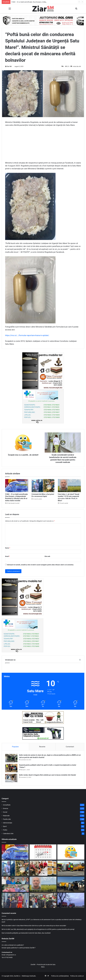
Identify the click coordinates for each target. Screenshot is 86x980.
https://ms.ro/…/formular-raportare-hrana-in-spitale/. (27, 335)
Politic (5, 830)
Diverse (6, 808)
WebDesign (25, 976)
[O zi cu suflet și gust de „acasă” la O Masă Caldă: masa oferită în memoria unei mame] (43, 868)
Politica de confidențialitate (60, 976)
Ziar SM (9, 66)
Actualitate (7, 805)
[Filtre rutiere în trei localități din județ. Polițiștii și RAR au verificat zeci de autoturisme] (71, 884)
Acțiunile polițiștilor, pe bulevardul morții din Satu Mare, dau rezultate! (28, 933)
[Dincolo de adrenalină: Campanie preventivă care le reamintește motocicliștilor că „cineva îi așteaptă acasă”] (43, 900)
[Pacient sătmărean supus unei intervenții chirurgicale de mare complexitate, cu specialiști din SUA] (15, 884)
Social (5, 812)
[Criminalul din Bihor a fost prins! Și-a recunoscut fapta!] (43, 486)
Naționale (6, 816)
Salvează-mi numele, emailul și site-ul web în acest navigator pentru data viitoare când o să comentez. (40, 565)
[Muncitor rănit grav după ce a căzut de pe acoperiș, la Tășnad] (15, 900)
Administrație (8, 823)
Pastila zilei (7, 819)
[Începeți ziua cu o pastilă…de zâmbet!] (71, 852)
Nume (8, 548)
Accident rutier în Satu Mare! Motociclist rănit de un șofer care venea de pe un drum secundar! (36, 926)
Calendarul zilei (8, 833)
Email (8, 556)
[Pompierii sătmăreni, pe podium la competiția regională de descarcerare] (71, 868)
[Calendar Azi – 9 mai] (43, 852)
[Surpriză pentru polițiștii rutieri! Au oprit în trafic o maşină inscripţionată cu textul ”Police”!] (11, 768)
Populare (15, 747)
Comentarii (70, 747)
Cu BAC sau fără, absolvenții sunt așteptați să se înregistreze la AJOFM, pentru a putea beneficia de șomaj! (40, 929)
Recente (42, 747)
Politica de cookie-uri (77, 976)
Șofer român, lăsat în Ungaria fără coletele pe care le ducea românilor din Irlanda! (48, 775)
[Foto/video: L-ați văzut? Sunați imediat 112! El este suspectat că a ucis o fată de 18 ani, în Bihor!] (69, 486)
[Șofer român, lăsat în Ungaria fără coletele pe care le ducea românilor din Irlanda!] (11, 778)
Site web (47, 556)
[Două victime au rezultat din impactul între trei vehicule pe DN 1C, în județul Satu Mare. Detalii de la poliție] (71, 900)
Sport (5, 826)
